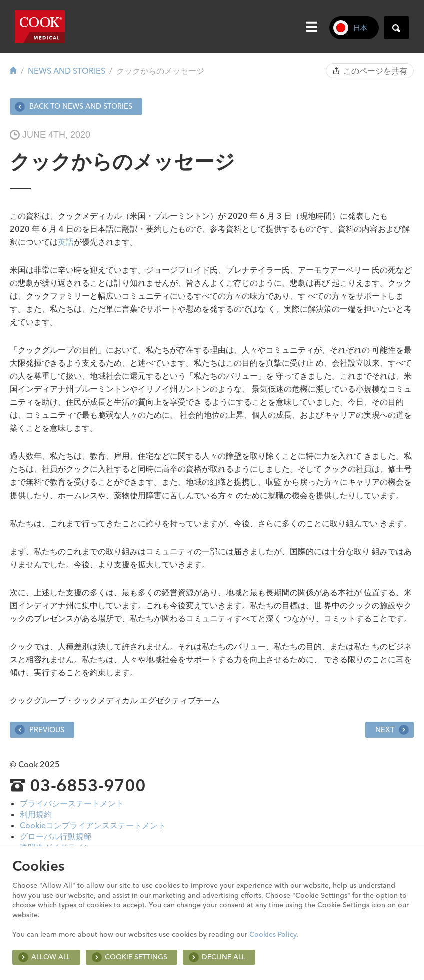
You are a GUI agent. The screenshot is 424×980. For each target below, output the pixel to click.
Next (392, 730)
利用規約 (36, 814)
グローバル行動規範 (56, 836)
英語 (66, 242)
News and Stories (67, 71)
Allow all (51, 957)
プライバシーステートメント (72, 803)
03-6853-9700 (88, 785)
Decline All (224, 957)
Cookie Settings (136, 957)
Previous (40, 730)
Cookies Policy (273, 934)
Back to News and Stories (74, 107)
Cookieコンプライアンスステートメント (93, 825)
